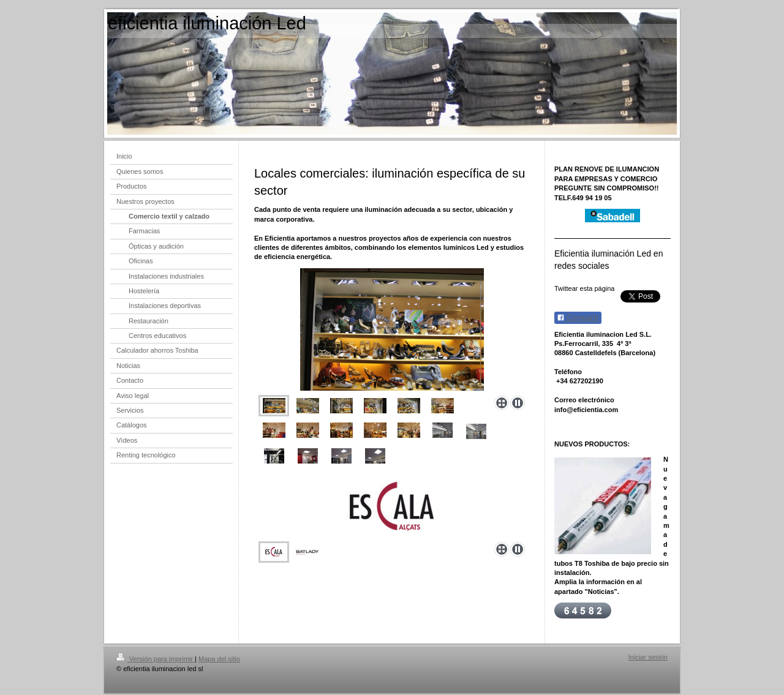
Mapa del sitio (219, 659)
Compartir (578, 318)
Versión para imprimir (156, 659)
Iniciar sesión (648, 657)
